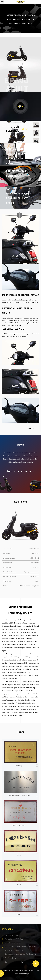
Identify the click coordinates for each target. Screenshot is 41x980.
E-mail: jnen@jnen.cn (13, 943)
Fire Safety (19, 766)
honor (19, 855)
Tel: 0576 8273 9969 (12, 936)
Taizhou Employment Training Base (19, 796)
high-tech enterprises (19, 825)
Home (11, 24)
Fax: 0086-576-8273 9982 (14, 939)
